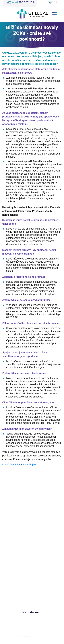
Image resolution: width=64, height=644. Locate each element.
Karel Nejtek (29, 465)
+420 (23, 2)
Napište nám (32, 612)
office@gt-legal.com (28, 599)
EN (52, 2)
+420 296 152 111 (27, 605)
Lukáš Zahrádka (11, 465)
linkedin (30, 587)
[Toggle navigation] (55, 14)
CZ (49, 2)
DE (55, 2)
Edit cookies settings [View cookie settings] (32, 640)
